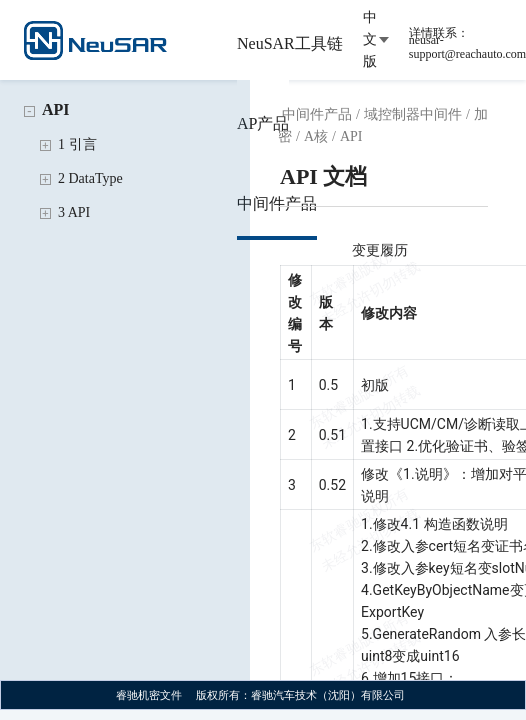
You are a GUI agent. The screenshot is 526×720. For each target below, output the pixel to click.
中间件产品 (277, 203)
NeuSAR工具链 (290, 43)
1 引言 (77, 144)
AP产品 (263, 123)
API (56, 109)
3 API (74, 212)
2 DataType (90, 178)
